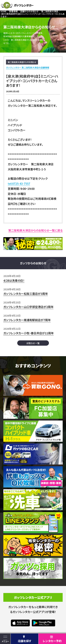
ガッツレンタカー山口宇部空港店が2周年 (28, 307)
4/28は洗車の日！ (14, 280)
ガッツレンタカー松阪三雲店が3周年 (26, 294)
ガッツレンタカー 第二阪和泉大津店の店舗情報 (28, 67)
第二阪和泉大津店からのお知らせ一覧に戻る (35, 230)
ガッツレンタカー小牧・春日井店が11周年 (29, 333)
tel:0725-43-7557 (19, 184)
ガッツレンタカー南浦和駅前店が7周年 (27, 320)
